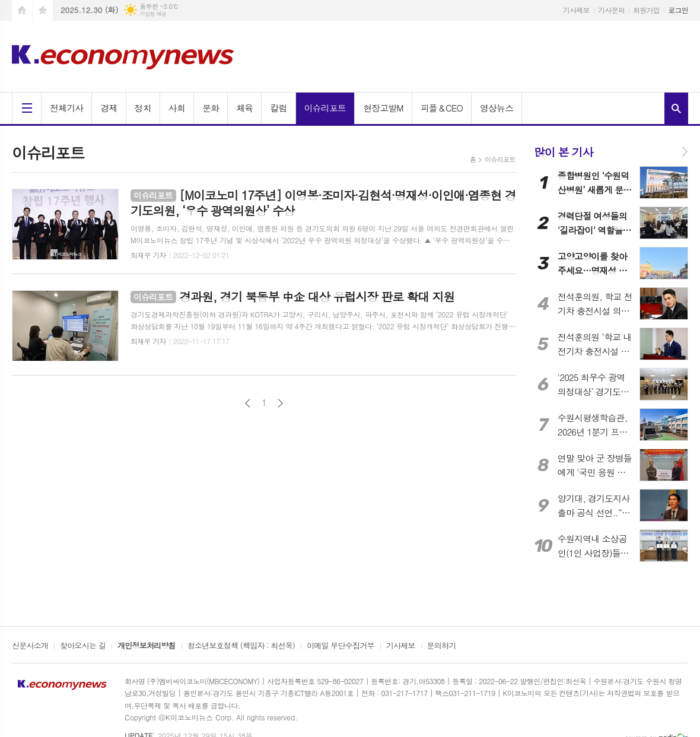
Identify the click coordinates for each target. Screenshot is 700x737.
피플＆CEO (442, 108)
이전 (248, 403)
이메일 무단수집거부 (341, 646)
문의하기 (442, 646)
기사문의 (611, 10)
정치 (143, 108)
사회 (177, 108)
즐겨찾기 (43, 10)
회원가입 (646, 10)
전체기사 (66, 108)
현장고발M (383, 108)
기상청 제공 (153, 14)
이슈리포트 (325, 108)
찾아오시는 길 (83, 646)
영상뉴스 (497, 108)
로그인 (678, 10)
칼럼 (278, 108)
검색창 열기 (676, 108)
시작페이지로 (22, 10)
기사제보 (576, 10)
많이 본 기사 (564, 152)
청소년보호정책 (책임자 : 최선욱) (241, 646)
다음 (280, 403)
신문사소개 (30, 646)
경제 (109, 108)
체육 (244, 108)
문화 (211, 108)
